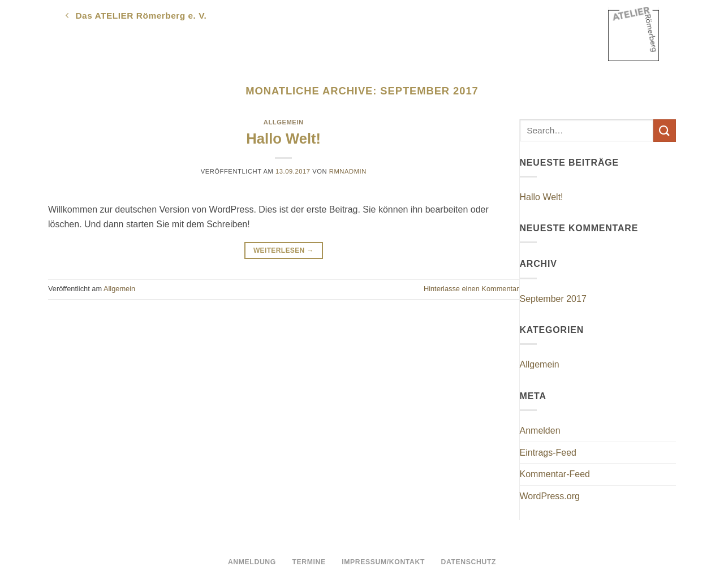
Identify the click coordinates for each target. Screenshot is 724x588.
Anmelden (540, 431)
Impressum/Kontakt (383, 562)
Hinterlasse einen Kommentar (471, 289)
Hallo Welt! (283, 139)
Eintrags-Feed (548, 453)
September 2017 (553, 299)
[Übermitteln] (665, 130)
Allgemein (284, 122)
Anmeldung (252, 562)
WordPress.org (550, 496)
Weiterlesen (284, 251)
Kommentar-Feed (555, 474)
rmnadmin (348, 171)
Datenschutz (469, 562)
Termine (309, 562)
